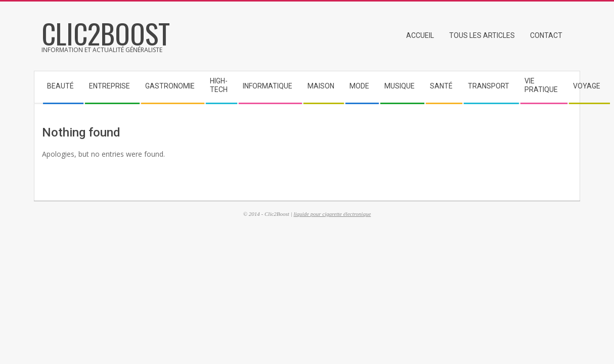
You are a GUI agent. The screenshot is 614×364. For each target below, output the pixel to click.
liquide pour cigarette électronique (332, 214)
